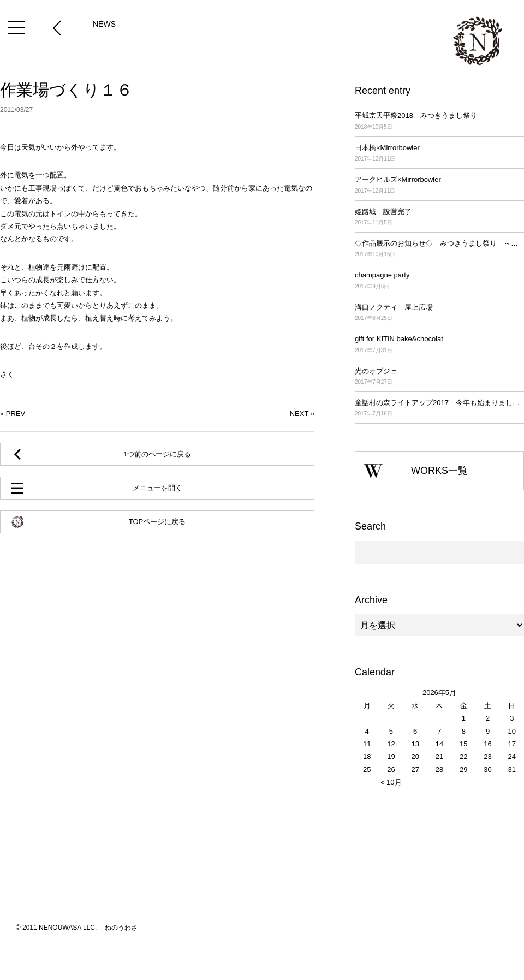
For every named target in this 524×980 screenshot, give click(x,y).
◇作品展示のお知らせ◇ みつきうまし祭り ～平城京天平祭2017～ (439, 249)
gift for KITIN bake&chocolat (439, 345)
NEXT (299, 414)
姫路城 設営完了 (439, 218)
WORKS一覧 (439, 471)
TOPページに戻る (157, 522)
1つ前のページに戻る (157, 454)
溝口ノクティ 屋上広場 (439, 313)
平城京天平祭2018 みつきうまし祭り (439, 121)
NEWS (104, 24)
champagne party (439, 281)
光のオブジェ (439, 377)
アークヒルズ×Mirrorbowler (439, 185)
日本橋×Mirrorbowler (439, 154)
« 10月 (391, 782)
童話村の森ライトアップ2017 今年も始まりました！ (439, 409)
